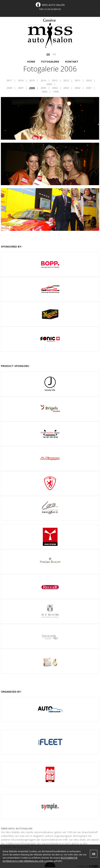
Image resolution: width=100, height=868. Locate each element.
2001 (89, 88)
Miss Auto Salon (53, 5)
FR (54, 54)
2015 (32, 80)
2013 (55, 80)
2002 (77, 88)
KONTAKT (72, 61)
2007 (21, 88)
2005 (43, 88)
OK (94, 854)
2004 (55, 88)
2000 (44, 92)
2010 (89, 80)
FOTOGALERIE (51, 61)
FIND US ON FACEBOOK (50, 9)
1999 (56, 92)
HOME (31, 61)
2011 (77, 80)
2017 (9, 80)
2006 (32, 88)
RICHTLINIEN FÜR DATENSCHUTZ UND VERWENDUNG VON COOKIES (40, 859)
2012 (66, 80)
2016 (21, 80)
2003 (66, 88)
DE (48, 54)
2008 (9, 88)
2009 (49, 84)
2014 (43, 80)
